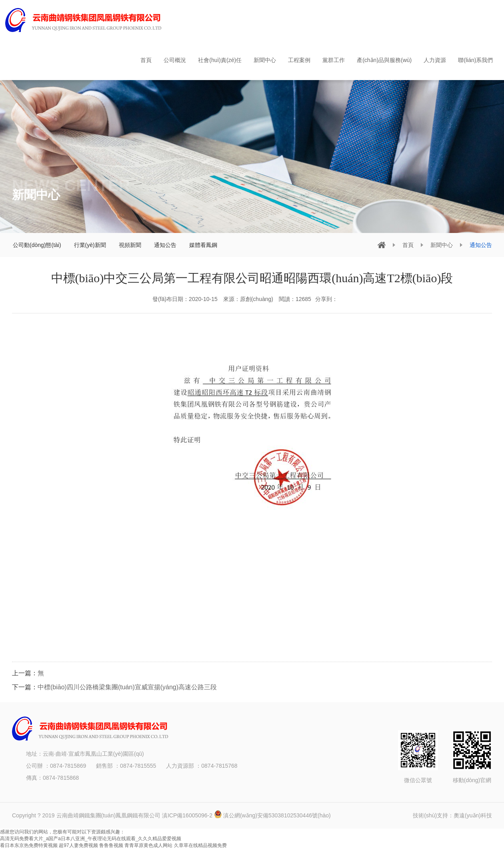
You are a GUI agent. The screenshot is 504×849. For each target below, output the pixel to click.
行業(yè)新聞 (90, 245)
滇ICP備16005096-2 (188, 815)
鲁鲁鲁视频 (111, 845)
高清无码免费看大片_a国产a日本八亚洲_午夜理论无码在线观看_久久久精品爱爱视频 (91, 839)
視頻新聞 (130, 245)
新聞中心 (442, 245)
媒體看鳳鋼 (203, 245)
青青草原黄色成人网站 (148, 845)
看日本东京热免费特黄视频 (29, 845)
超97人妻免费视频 (78, 845)
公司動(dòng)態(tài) (37, 245)
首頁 (408, 245)
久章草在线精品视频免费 (200, 845)
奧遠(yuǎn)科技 (473, 815)
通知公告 (165, 245)
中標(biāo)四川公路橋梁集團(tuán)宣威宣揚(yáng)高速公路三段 (127, 687)
